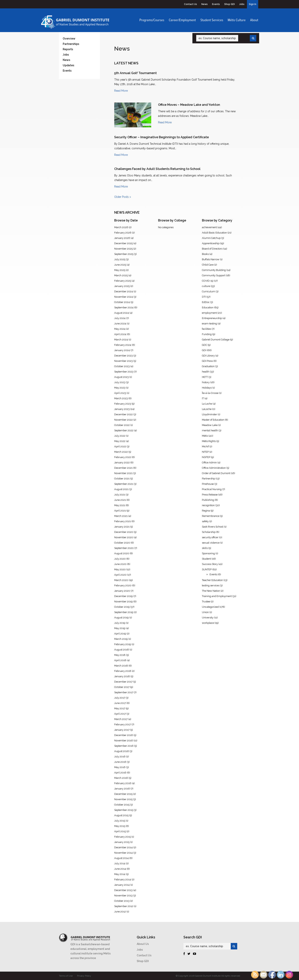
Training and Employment (217, 596)
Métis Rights (209, 441)
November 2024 (124, 297)
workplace (208, 623)
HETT (205, 377)
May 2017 (120, 708)
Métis (205, 436)
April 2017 (120, 714)
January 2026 (122, 238)
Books (205, 254)
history (206, 382)
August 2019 (121, 618)
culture (206, 286)
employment (209, 313)
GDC (205, 345)
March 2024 (121, 340)
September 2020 (124, 548)
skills (205, 548)
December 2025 (123, 243)
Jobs (242, 4)
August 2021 (121, 489)
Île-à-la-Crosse (210, 393)
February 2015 (123, 837)
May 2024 (120, 329)
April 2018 (120, 660)
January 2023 (122, 409)
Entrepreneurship (212, 318)
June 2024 (120, 324)
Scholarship (209, 532)
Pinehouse (208, 484)
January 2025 (122, 286)
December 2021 (123, 468)
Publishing (208, 500)
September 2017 (124, 692)
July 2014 (120, 863)
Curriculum (209, 291)
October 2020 (122, 543)
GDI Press (207, 361)
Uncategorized (210, 607)
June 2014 (120, 869)
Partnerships (71, 44)
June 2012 (120, 912)
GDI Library (208, 356)
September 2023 (124, 372)
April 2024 (120, 334)
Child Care (208, 265)
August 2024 (122, 313)
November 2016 (124, 740)
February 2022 (123, 457)
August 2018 (122, 650)
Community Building (214, 270)
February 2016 (123, 783)
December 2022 (123, 414)
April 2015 (120, 831)
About (254, 20)
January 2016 (122, 789)
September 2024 (124, 307)
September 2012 (124, 906)
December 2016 (124, 735)
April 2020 (120, 575)
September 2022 (124, 430)
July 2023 (120, 382)
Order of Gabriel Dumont (216, 473)
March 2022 (121, 452)
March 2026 (121, 227)
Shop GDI (229, 4)
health (206, 372)
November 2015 (123, 799)
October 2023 (122, 366)
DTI (204, 297)
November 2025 (123, 249)
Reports (68, 49)
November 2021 (123, 473)
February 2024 (123, 345)
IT (203, 398)
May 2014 (120, 874)
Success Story (210, 564)
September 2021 (124, 484)
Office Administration (214, 468)
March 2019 (121, 639)
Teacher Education (212, 580)
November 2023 (123, 361)
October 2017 (122, 687)
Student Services (212, 20)
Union (205, 612)
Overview (69, 39)
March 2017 (121, 719)
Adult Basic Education (214, 233)
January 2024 (122, 350)
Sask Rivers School (213, 527)
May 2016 (120, 767)
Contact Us (190, 4)
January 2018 (122, 676)
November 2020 (124, 537)
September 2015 (124, 810)
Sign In (253, 4)
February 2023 (123, 404)
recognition (208, 505)
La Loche (207, 404)
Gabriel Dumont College (216, 340)
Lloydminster (209, 414)
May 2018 (120, 655)
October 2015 (122, 805)
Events (216, 4)
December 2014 (123, 847)
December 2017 (123, 682)
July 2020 (120, 559)
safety (205, 521)
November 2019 (123, 601)
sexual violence (211, 543)
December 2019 (123, 596)
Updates (68, 65)
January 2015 (122, 842)
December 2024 (124, 291)
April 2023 (120, 393)
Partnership (209, 479)
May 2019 (120, 628)
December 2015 (123, 794)
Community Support (214, 275)
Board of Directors (212, 249)
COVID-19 (208, 281)
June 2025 (120, 265)
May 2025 (120, 270)
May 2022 (120, 441)
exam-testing (209, 324)
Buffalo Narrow (211, 259)
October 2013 (122, 901)
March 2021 (121, 516)
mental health (210, 430)
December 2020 (124, 532)
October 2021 (122, 479)
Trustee (206, 601)
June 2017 (120, 703)
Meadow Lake (210, 425)
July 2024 (120, 318)
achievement (209, 227)
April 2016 (120, 773)
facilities (207, 329)
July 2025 (120, 259)
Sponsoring (208, 553)
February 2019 (123, 644)
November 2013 (123, 896)
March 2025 (121, 275)
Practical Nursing (212, 489)
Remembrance (211, 516)
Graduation (208, 366)
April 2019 (120, 634)
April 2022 (120, 446)
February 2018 (123, 671)
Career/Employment (182, 20)
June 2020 (120, 564)
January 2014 (122, 885)
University (208, 618)
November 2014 (123, 853)
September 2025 (124, 254)
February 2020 (123, 585)
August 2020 (122, 553)
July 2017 (120, 698)
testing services (211, 585)
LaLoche (207, 409)
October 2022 (122, 425)
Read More (121, 91)
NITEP (205, 452)
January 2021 (122, 527)
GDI (204, 350)
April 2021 (120, 511)
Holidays (207, 388)
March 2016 (121, 778)
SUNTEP (207, 569)
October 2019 (122, 607)
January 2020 (122, 591)
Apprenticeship (211, 243)
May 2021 (120, 505)
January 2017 (122, 730)
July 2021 (120, 495)
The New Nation (211, 591)
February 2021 (123, 521)
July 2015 (120, 821)
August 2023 (121, 377)
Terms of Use (66, 976)
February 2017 (123, 724)
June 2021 (120, 500)
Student (206, 559)
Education (208, 307)
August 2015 (121, 815)
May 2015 (120, 826)
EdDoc (206, 302)
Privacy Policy (84, 976)
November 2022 (123, 420)
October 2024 (122, 302)
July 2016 (120, 757)
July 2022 (120, 436)
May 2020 (120, 569)
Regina (206, 511)
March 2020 (121, 580)
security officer (210, 537)
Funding (207, 334)
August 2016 (122, 751)
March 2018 (121, 666)
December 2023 (123, 356)
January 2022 (122, 463)
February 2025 (123, 281)
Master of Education (213, 420)
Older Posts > (123, 197)
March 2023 (121, 398)
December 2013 (123, 890)
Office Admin (209, 463)
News (205, 4)
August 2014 (121, 858)
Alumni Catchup (211, 238)
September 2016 (124, 746)
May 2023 (120, 388)
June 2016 (120, 762)
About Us (143, 944)
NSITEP (206, 457)
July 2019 (120, 623)
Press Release (210, 495)
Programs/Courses (152, 20)
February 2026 (123, 233)
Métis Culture (237, 20)
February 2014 (123, 879)
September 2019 (124, 612)
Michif (205, 446)
